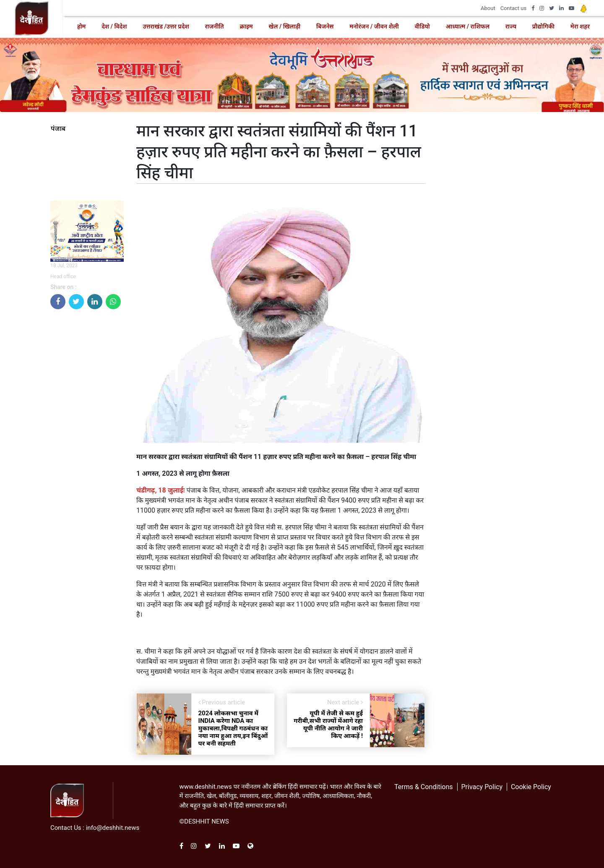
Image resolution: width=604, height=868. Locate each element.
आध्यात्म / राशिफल (468, 26)
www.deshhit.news (206, 787)
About (488, 8)
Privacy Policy (482, 787)
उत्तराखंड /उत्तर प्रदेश (166, 26)
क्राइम (246, 26)
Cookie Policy (531, 787)
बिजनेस (325, 26)
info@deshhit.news (113, 828)
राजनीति (214, 26)
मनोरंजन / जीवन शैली (374, 26)
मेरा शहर (580, 26)
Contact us (514, 8)
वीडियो (422, 26)
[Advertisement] (87, 442)
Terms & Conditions (424, 787)
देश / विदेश (114, 26)
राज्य (511, 26)
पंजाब (58, 129)
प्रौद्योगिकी (543, 26)
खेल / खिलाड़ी (284, 26)
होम (82, 26)
